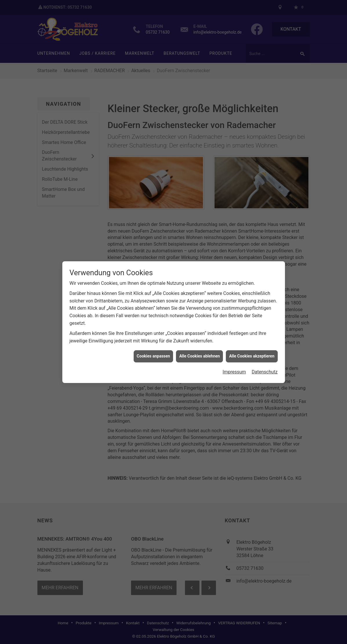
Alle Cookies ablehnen (199, 351)
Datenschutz (265, 366)
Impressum (234, 366)
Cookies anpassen (153, 351)
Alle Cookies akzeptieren (252, 351)
